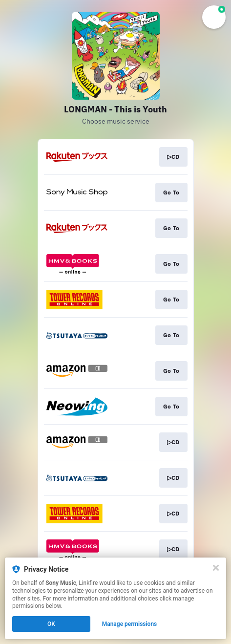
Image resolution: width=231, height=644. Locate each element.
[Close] (216, 568)
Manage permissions (130, 624)
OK (51, 624)
